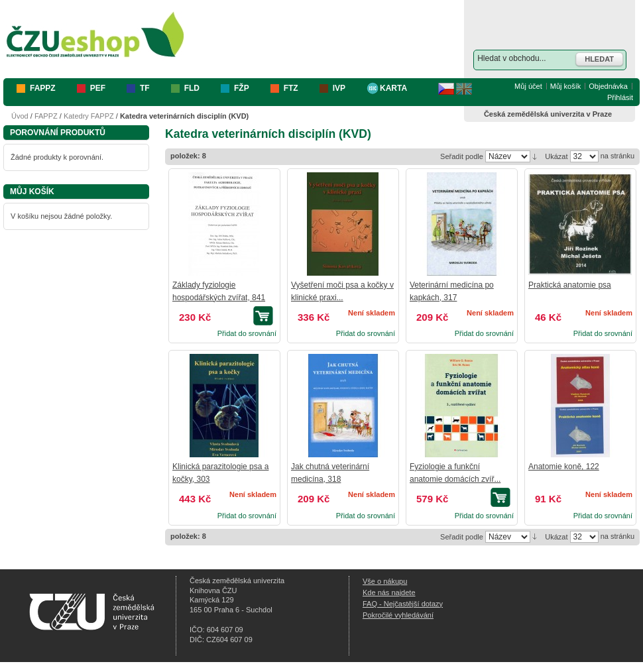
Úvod (20, 116)
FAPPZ (46, 116)
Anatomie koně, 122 (564, 467)
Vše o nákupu (385, 581)
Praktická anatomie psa (570, 285)
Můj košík (565, 86)
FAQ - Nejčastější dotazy (403, 604)
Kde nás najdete (389, 592)
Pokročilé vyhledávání (398, 615)
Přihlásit (620, 97)
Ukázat (556, 156)
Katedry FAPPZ (89, 116)
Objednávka (608, 86)
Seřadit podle (462, 156)
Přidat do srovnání (247, 333)
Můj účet (528, 86)
